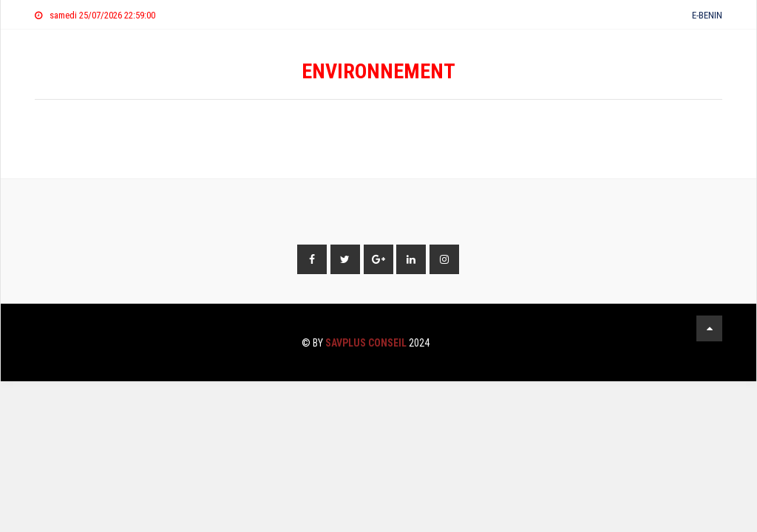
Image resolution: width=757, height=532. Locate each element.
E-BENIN (707, 15)
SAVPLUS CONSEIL (366, 343)
